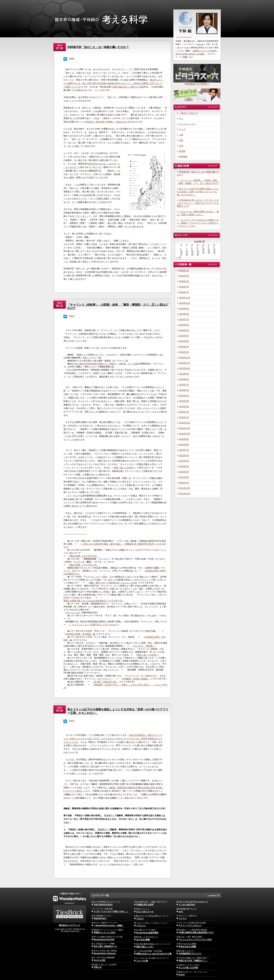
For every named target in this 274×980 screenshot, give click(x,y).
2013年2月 (184, 412)
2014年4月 (184, 336)
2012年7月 (184, 450)
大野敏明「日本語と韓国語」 (136, 679)
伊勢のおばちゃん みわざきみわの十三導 (154, 954)
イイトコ (182, 918)
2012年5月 (184, 461)
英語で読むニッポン (145, 947)
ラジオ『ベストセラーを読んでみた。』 (111, 911)
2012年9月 (184, 439)
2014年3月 (184, 341)
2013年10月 (185, 368)
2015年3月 (184, 281)
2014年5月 (184, 330)
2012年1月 (184, 483)
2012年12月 (185, 423)
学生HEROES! (100, 918)
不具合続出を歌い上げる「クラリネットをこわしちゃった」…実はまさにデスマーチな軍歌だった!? (198, 203)
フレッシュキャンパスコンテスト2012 (195, 939)
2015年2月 (184, 287)
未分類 (182, 151)
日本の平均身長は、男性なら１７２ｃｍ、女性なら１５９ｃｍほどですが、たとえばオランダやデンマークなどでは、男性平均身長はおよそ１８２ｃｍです (113, 739)
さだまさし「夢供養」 (144, 646)
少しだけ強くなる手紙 (188, 968)
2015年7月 (184, 270)
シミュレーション (187, 124)
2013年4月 (184, 401)
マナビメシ (141, 926)
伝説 (181, 140)
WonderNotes (70, 897)
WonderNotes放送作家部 (147, 933)
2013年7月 (184, 385)
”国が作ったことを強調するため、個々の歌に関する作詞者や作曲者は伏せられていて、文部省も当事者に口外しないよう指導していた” (113, 83)
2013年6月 (184, 390)
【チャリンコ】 (73, 613)
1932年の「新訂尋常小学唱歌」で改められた (106, 122)
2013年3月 (184, 407)
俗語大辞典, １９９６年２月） (84, 565)
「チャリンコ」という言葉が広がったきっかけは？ (94, 625)
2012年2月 (184, 477)
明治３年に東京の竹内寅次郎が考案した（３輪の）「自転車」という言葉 (104, 364)
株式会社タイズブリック (70, 925)
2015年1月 (184, 292)
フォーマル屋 (142, 961)
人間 (181, 135)
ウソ (181, 118)
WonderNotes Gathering (105, 953)
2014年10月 (185, 303)
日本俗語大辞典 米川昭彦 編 (80, 634)
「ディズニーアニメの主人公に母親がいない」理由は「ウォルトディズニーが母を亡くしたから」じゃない (198, 223)
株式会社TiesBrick (70, 914)
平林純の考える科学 (145, 905)
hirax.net (200, 44)
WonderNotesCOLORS (104, 939)
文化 (181, 146)
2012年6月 (184, 456)
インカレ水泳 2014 (187, 905)
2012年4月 (184, 466)
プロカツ (140, 919)
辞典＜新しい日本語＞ (124, 468)
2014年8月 (184, 314)
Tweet (72, 58)
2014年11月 (185, 298)
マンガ (182, 129)
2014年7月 (184, 319)
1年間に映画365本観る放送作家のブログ (196, 932)
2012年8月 (184, 445)
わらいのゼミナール (145, 912)
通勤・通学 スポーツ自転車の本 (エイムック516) (113, 583)
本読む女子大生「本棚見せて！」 (193, 961)
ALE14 (182, 975)
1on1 (181, 912)
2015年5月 (184, 276)
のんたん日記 (100, 960)
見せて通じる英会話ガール (105, 946)
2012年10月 (185, 434)
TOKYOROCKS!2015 (103, 905)
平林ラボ (98, 967)
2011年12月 (185, 488)
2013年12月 (185, 358)
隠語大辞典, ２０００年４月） (84, 556)
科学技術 (183, 157)
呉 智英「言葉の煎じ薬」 (106, 682)
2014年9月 (184, 309)
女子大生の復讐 (143, 940)
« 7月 (179, 257)
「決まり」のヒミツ (188, 113)
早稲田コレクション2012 (105, 932)
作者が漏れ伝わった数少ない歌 (127, 87)
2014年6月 (184, 325)
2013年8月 (184, 379)
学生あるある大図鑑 (187, 946)
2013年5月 (184, 396)
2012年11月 (185, 428)
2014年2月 (184, 347)
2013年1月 (184, 417)
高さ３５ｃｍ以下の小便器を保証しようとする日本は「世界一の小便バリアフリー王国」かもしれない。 (198, 192)
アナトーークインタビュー (190, 925)
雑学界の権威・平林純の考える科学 (112, 27)
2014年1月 (184, 352)
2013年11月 (185, 363)
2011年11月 (185, 494)
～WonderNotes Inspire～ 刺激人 (109, 925)
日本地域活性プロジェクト (190, 953)
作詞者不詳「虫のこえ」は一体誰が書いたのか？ (98, 47)
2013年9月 (184, 374)
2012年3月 (184, 472)
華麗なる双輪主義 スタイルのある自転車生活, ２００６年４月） (94, 601)
